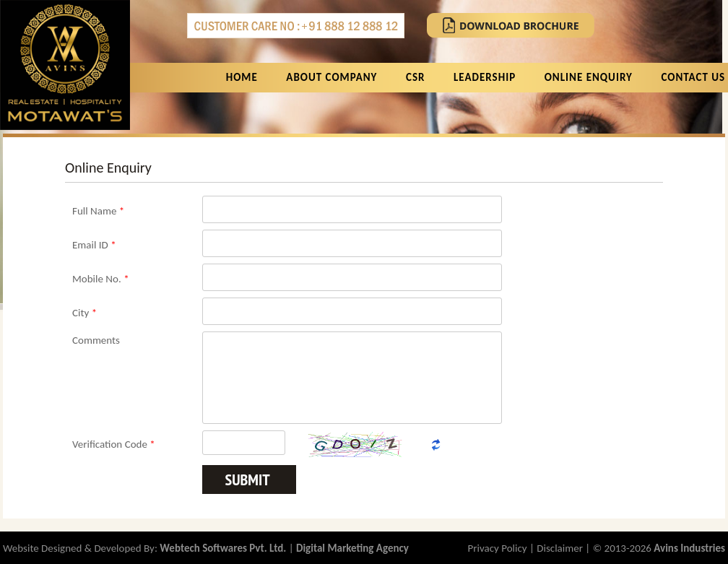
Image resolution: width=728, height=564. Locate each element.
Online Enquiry (589, 77)
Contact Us (693, 77)
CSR (415, 77)
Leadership (485, 77)
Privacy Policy (498, 548)
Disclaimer (560, 548)
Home (242, 77)
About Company (331, 77)
